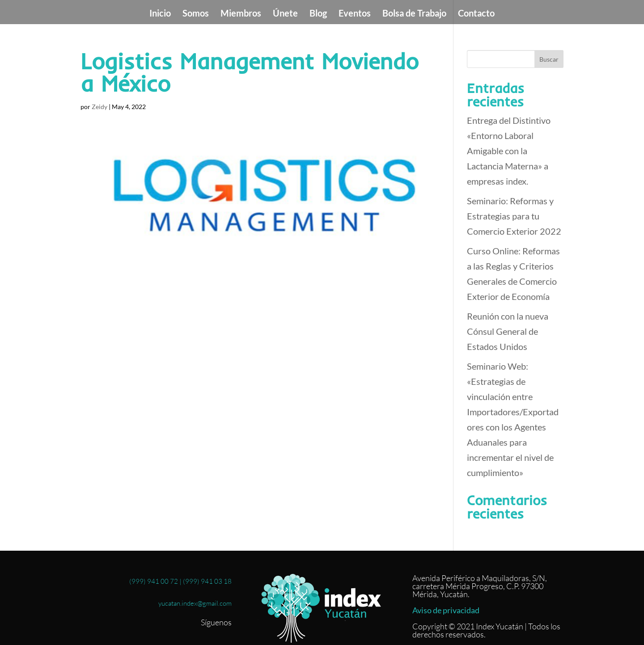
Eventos (355, 14)
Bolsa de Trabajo (414, 14)
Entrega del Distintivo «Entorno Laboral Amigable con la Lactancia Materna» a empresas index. (509, 151)
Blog (318, 14)
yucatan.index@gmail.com (194, 603)
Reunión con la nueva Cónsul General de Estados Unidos (508, 331)
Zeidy (100, 107)
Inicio (160, 14)
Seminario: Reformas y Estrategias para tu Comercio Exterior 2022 (514, 216)
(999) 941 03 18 (207, 581)
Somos (196, 14)
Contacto (476, 14)
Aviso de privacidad (446, 610)
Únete (285, 14)
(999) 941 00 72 (154, 581)
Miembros (241, 14)
